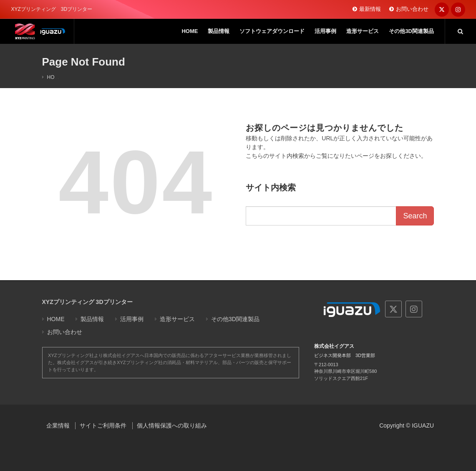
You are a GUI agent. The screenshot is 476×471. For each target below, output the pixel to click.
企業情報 (58, 425)
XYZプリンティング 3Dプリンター (87, 302)
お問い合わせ (412, 9)
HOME (55, 77)
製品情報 (92, 319)
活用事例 (132, 319)
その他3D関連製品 (235, 319)
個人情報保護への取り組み (172, 425)
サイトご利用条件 (103, 425)
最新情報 (370, 9)
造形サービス (177, 319)
